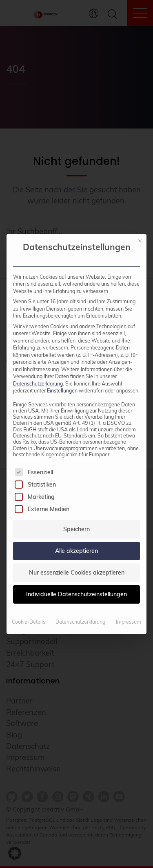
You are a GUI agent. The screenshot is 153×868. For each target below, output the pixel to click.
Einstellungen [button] (62, 391)
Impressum (129, 622)
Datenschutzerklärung (38, 384)
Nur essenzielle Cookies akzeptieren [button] (77, 573)
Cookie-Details (29, 622)
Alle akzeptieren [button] (76, 551)
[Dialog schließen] (140, 241)
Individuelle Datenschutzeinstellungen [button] (76, 594)
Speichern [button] (76, 529)
